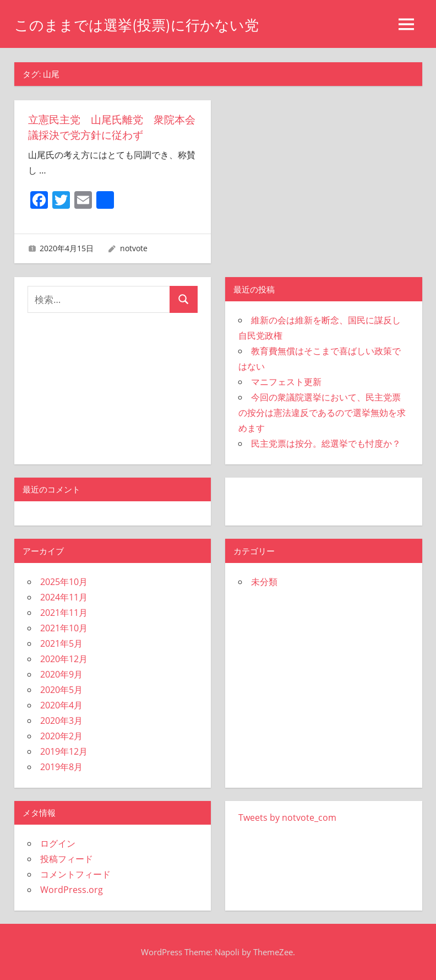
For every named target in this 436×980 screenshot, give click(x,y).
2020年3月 (61, 721)
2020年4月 (61, 705)
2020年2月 (61, 736)
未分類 (264, 582)
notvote (134, 248)
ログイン (58, 843)
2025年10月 (64, 582)
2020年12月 (64, 659)
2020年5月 (61, 690)
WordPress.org (72, 890)
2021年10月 (64, 628)
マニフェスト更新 (286, 382)
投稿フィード (67, 859)
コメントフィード (75, 874)
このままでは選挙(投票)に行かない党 (145, 25)
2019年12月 (64, 751)
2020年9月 (61, 674)
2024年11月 (64, 597)
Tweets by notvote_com (287, 817)
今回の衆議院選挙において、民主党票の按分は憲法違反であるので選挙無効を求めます (322, 413)
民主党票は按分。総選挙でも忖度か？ (326, 443)
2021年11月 (64, 613)
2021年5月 (61, 643)
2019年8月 (61, 767)
